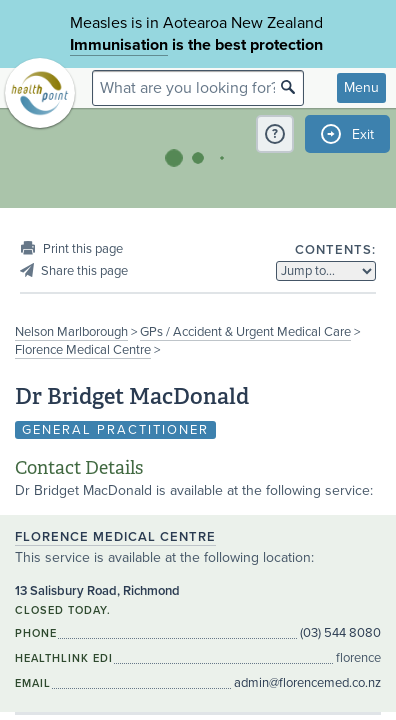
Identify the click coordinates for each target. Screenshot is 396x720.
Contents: (335, 250)
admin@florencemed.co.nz (307, 683)
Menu (361, 87)
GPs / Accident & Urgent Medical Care (245, 332)
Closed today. (63, 610)
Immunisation (119, 45)
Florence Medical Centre (83, 350)
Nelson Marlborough (71, 332)
